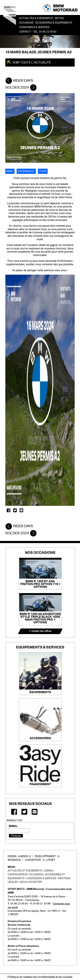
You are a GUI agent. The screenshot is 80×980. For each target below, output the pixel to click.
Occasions (36, 874)
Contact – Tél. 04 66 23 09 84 (38, 32)
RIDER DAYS (19, 81)
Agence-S (25, 856)
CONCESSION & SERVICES (41, 878)
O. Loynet (49, 860)
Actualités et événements (25, 871)
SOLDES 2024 (21, 87)
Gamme (48, 871)
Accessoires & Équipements (54, 23)
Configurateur (17, 874)
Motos (59, 18)
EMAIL (13, 826)
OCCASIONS (26, 23)
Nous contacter (31, 882)
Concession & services (34, 27)
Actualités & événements (36, 18)
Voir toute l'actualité (31, 63)
